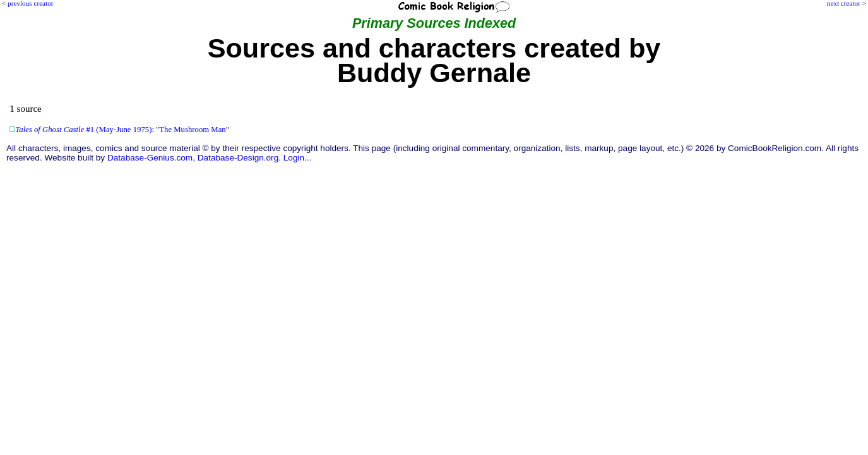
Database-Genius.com (150, 158)
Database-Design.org (238, 158)
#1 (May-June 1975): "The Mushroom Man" (122, 130)
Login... (298, 158)
